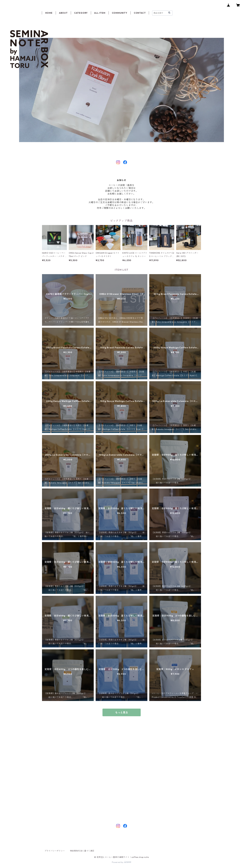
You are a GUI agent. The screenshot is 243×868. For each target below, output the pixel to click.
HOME (49, 13)
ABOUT (63, 13)
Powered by (121, 862)
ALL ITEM (100, 13)
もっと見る (122, 712)
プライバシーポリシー (55, 851)
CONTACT (140, 13)
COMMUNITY (120, 13)
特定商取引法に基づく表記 (82, 851)
